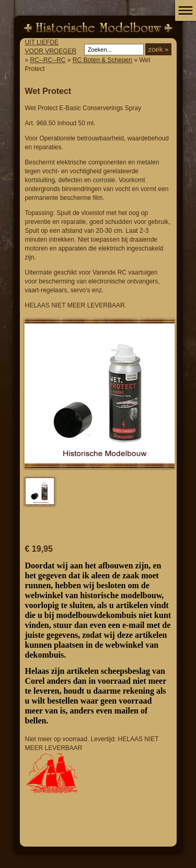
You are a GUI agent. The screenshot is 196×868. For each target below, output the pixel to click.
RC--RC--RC (48, 60)
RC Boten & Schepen (102, 60)
